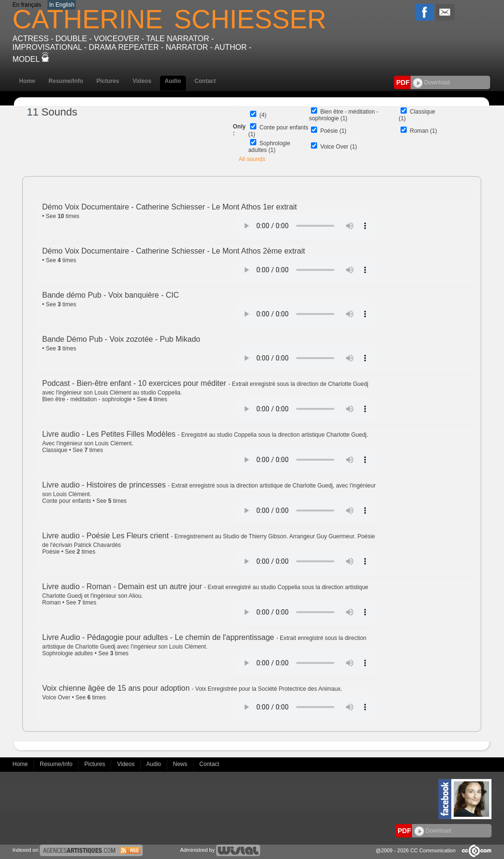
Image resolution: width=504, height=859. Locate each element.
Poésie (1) (333, 131)
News (181, 764)
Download (431, 82)
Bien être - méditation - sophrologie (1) (344, 115)
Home (27, 81)
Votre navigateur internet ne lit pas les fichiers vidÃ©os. (306, 226)
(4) (263, 115)
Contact (205, 81)
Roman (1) (424, 131)
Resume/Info (66, 81)
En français (27, 5)
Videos (142, 81)
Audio (173, 81)
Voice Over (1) (338, 147)
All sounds (252, 159)
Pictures (108, 81)
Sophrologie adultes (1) (269, 147)
